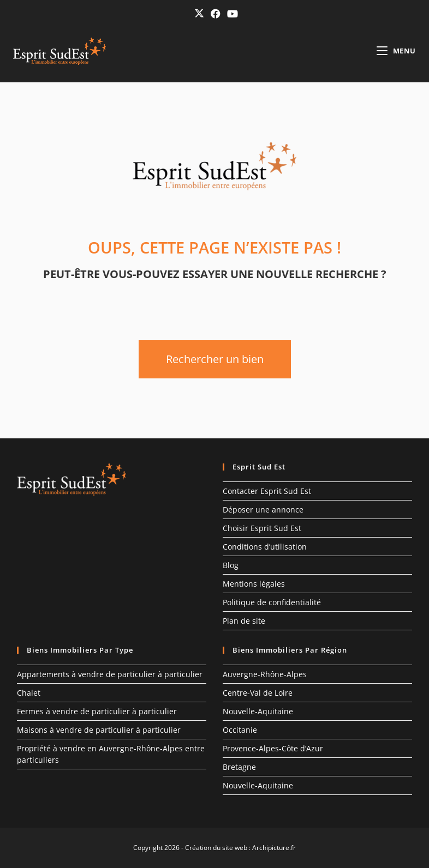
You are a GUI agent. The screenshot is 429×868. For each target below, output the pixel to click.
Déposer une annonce (263, 510)
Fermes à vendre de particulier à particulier (97, 711)
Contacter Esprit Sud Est (267, 491)
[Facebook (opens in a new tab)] (216, 14)
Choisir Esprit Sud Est (262, 528)
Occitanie (240, 730)
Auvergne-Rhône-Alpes (265, 674)
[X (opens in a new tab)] (199, 13)
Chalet (29, 693)
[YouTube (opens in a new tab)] (231, 14)
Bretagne (239, 767)
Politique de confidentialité (272, 602)
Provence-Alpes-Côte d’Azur (273, 748)
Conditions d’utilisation (265, 547)
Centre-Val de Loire (258, 693)
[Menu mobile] (396, 51)
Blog (231, 565)
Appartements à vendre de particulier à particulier (110, 674)
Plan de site (244, 621)
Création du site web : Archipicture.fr (240, 848)
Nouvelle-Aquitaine (258, 711)
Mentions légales (254, 584)
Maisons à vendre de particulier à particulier (99, 730)
